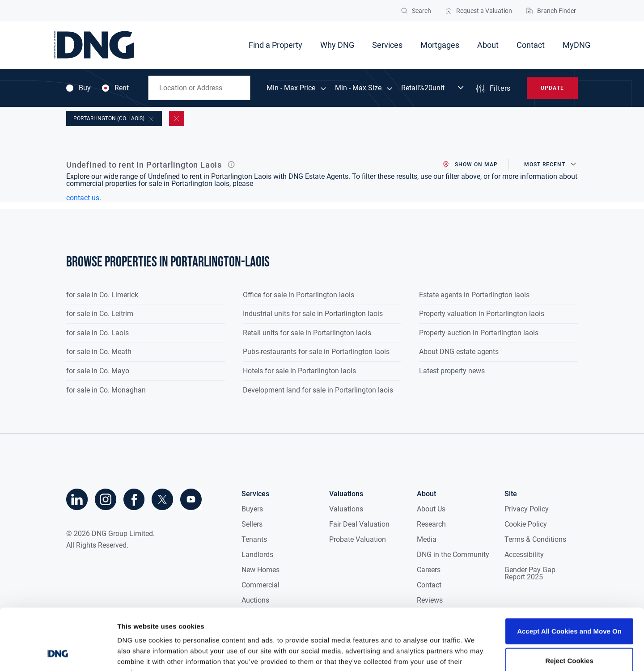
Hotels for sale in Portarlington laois (299, 371)
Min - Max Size (358, 88)
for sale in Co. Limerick (102, 295)
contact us (83, 198)
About (488, 45)
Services (387, 45)
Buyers (252, 509)
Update (552, 88)
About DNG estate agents (459, 352)
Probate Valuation (358, 539)
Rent (115, 88)
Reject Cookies (569, 606)
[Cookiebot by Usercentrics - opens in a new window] (58, 654)
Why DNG (337, 45)
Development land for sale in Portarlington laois (318, 390)
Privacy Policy (527, 509)
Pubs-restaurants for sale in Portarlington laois (316, 352)
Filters (493, 89)
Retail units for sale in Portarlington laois (307, 333)
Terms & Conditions (535, 539)
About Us (431, 509)
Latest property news (452, 371)
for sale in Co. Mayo (98, 371)
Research (431, 524)
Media (427, 539)
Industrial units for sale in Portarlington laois (313, 314)
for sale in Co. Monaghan (106, 390)
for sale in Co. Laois (97, 333)
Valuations (346, 509)
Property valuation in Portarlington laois (482, 314)
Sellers (252, 524)
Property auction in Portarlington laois (479, 333)
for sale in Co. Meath (99, 352)
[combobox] (199, 88)
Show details (469, 653)
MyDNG (576, 45)
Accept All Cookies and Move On (569, 576)
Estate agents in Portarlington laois (474, 295)
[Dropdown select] (433, 88)
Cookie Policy (526, 524)
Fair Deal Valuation (359, 524)
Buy (78, 88)
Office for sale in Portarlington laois (299, 295)
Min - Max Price (291, 88)
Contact (531, 45)
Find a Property (275, 45)
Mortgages (440, 45)
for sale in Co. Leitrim (100, 314)
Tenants (254, 539)
